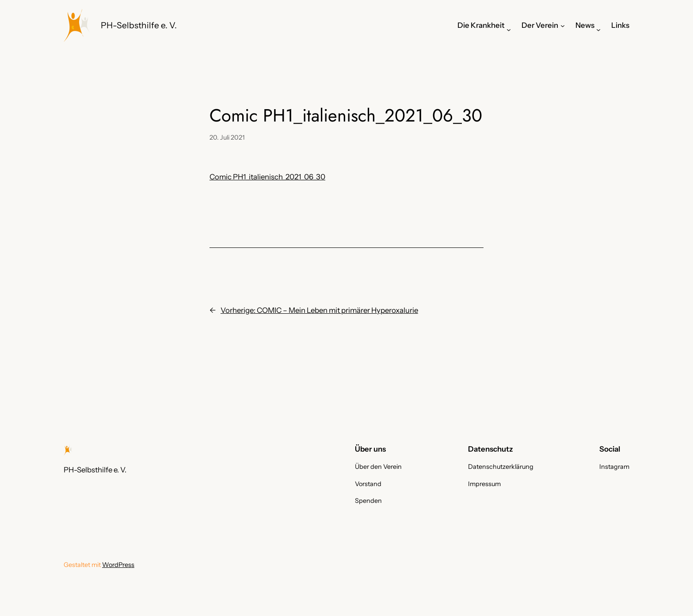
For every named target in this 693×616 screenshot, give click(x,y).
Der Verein (540, 25)
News (585, 25)
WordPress (118, 565)
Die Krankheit (481, 25)
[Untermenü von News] (598, 30)
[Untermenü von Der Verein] (563, 25)
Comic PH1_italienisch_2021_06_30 (267, 177)
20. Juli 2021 (227, 137)
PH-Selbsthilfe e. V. (139, 25)
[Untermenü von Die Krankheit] (509, 30)
